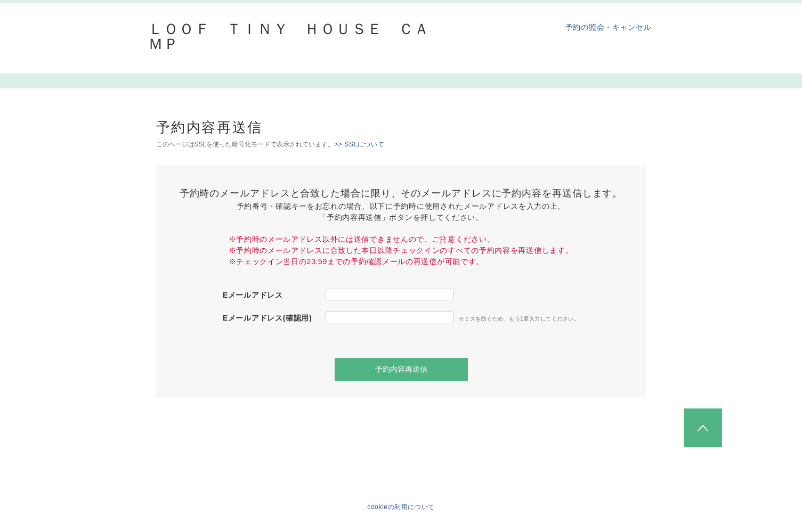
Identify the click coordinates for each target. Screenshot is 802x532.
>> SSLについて (359, 144)
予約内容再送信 (401, 369)
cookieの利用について (401, 507)
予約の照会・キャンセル (609, 27)
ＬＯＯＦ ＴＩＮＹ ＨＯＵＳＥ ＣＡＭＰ (289, 37)
